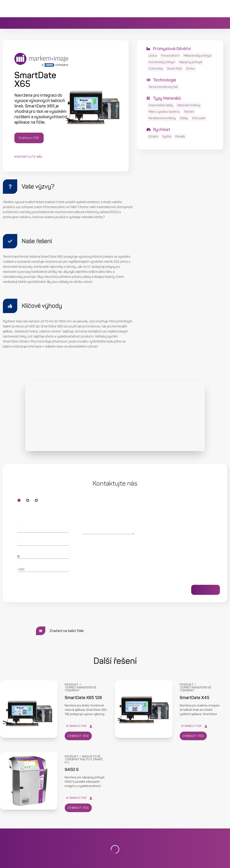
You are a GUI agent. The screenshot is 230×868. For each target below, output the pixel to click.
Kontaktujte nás (28, 157)
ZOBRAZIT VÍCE (78, 736)
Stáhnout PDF (29, 138)
